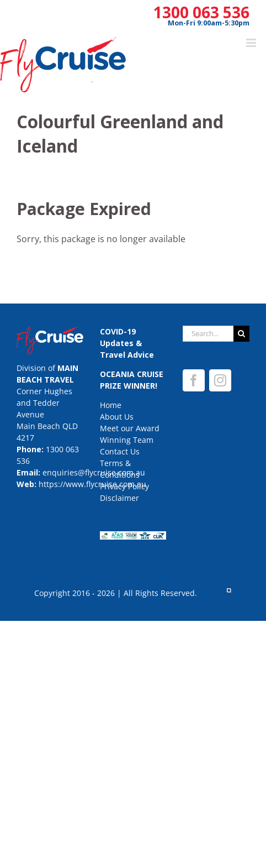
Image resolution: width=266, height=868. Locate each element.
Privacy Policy (124, 486)
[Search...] (208, 334)
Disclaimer (119, 498)
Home (111, 405)
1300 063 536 (201, 12)
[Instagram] (220, 380)
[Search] (241, 334)
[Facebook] (194, 380)
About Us (117, 417)
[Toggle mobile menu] (252, 43)
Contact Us (120, 451)
